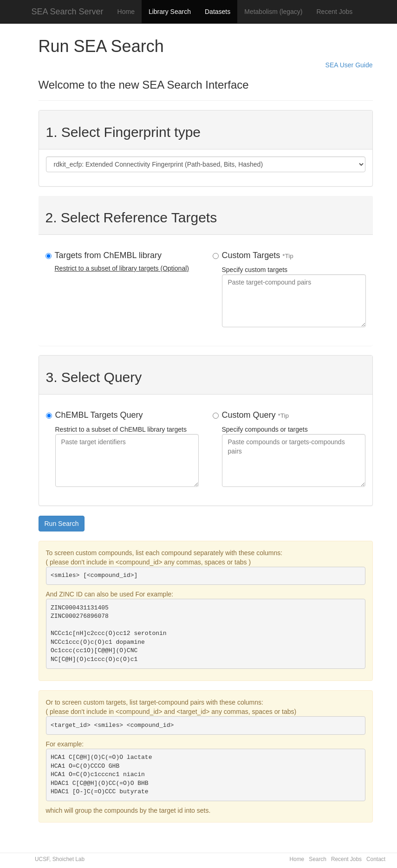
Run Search (62, 524)
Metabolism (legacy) (273, 12)
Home (126, 12)
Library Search (170, 12)
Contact (376, 859)
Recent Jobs (335, 12)
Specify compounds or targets (294, 449)
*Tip (288, 256)
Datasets (218, 12)
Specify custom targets (294, 289)
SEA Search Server (68, 12)
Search (318, 859)
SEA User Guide (349, 65)
